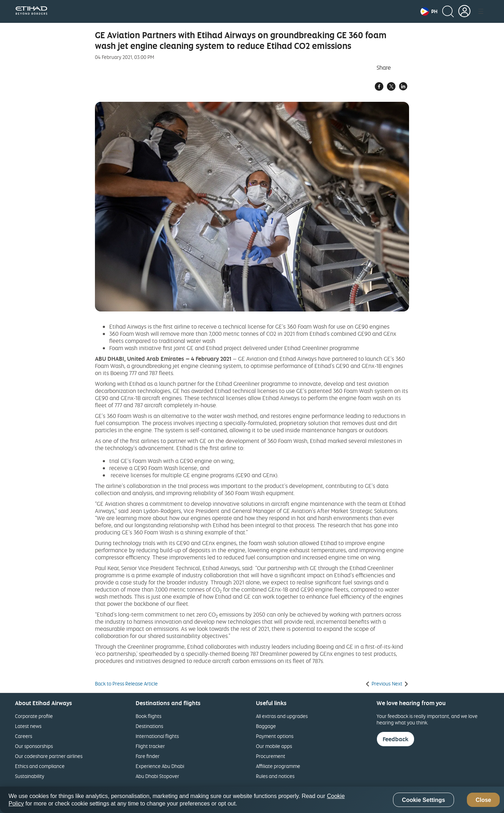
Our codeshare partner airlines (49, 756)
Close (483, 800)
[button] (429, 11)
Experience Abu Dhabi (160, 766)
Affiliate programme (278, 766)
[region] (252, 800)
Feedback (395, 739)
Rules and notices (275, 776)
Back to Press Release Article (126, 684)
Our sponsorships (34, 746)
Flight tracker (150, 746)
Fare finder (148, 756)
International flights (157, 736)
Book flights (148, 716)
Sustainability (30, 776)
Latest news (28, 726)
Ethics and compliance (40, 766)
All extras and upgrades (282, 716)
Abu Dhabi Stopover (157, 776)
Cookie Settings (424, 800)
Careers (24, 736)
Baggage (266, 726)
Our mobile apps (274, 746)
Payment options (275, 736)
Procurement (271, 756)
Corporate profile (34, 716)
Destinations (149, 726)
